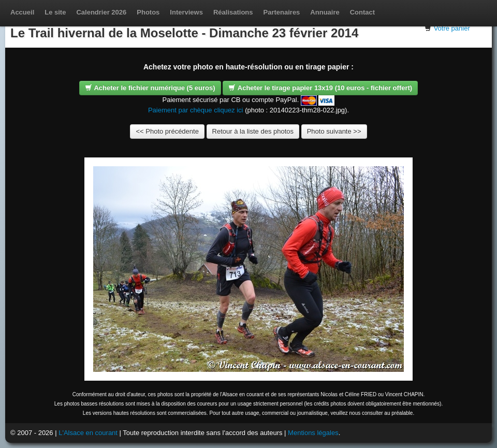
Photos (148, 12)
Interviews (186, 12)
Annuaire (325, 12)
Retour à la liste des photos (253, 131)
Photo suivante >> (334, 131)
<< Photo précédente (167, 131)
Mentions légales (313, 433)
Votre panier (452, 28)
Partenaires (282, 12)
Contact (362, 12)
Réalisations (233, 12)
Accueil (22, 12)
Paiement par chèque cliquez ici (196, 110)
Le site (55, 12)
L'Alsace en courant (88, 433)
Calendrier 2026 (101, 12)
